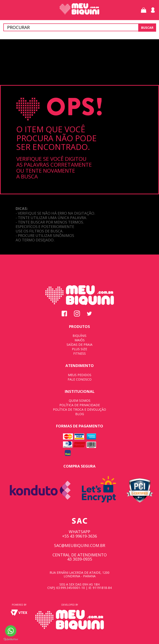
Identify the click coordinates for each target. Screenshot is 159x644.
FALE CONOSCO (80, 379)
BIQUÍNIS (79, 336)
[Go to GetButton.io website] (11, 639)
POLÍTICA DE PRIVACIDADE (80, 405)
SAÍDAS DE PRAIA (79, 345)
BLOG (80, 414)
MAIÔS (80, 340)
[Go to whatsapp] (11, 631)
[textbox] (79, 27)
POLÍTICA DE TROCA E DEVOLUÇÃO (79, 409)
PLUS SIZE (79, 349)
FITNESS (79, 353)
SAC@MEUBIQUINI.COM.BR (80, 545)
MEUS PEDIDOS (80, 375)
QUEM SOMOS (80, 401)
